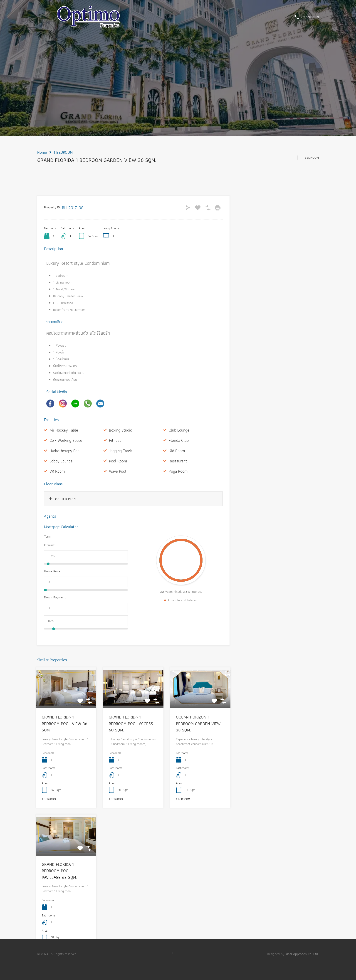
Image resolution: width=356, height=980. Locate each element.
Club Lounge (179, 430)
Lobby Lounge (61, 461)
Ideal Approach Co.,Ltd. (302, 954)
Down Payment (55, 597)
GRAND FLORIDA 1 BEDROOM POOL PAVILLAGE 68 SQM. (59, 871)
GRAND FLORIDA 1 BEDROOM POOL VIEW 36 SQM (64, 723)
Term (48, 536)
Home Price (52, 571)
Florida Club (179, 440)
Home (42, 152)
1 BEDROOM (63, 152)
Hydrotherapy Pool (65, 451)
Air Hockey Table (64, 430)
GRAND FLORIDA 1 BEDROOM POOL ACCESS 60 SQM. (131, 723)
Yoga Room (178, 471)
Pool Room (118, 461)
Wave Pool (118, 471)
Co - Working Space (66, 440)
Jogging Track (120, 451)
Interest (49, 545)
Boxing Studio (121, 430)
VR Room (57, 471)
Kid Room (177, 451)
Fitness (115, 440)
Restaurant (178, 461)
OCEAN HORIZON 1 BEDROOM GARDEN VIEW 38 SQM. (198, 723)
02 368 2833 (310, 17)
